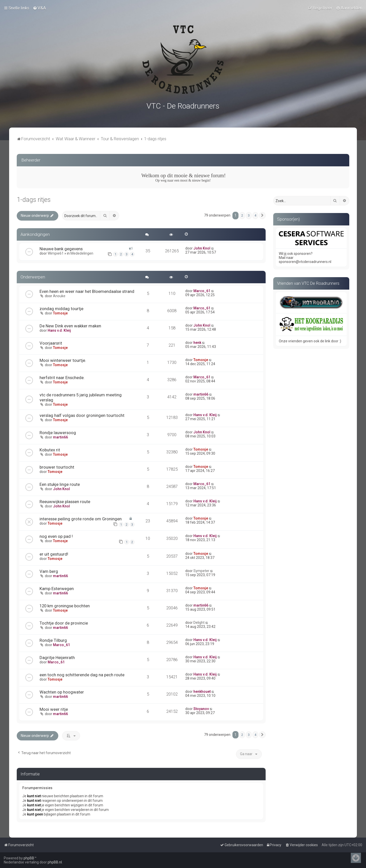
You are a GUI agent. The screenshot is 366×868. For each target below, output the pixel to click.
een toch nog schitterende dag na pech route (82, 674)
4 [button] (255, 214)
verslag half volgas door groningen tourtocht (82, 414)
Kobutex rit (50, 449)
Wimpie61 (56, 252)
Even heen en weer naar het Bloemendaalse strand (87, 290)
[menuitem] (39, 8)
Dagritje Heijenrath (57, 657)
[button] (262, 215)
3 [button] (249, 214)
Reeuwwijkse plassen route (65, 501)
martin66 (201, 393)
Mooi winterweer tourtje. (63, 359)
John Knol (202, 247)
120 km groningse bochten (65, 605)
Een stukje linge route (60, 483)
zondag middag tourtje (61, 308)
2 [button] (242, 214)
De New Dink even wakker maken (70, 325)
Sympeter (201, 570)
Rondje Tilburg (53, 639)
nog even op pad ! (56, 535)
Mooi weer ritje (54, 708)
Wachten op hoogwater (62, 691)
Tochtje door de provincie (64, 622)
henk (197, 342)
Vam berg (49, 570)
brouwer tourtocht (57, 466)
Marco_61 (202, 290)
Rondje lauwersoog (58, 432)
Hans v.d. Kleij (59, 329)
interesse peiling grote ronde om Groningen (81, 518)
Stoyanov (201, 708)
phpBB (29, 858)
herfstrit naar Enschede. (62, 377)
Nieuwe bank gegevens (61, 248)
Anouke (59, 295)
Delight (199, 622)
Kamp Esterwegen (57, 588)
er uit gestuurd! (54, 553)
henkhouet (202, 690)
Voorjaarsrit (51, 342)
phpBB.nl (55, 862)
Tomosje (60, 312)
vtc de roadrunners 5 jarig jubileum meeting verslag (81, 396)
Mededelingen (82, 252)
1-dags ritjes (34, 199)
